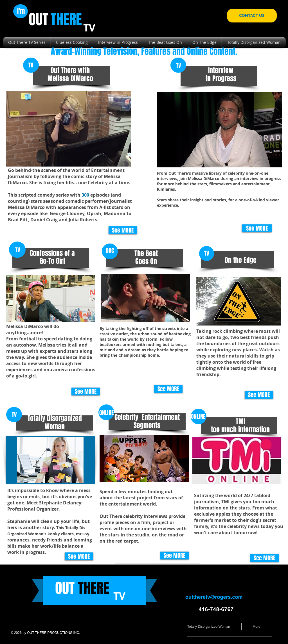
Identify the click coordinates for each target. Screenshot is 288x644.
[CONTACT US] (252, 16)
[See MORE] (123, 230)
